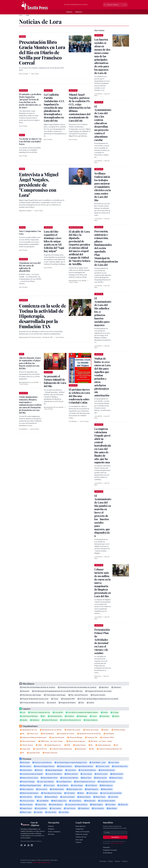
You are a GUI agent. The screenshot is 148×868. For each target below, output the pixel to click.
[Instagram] (28, 845)
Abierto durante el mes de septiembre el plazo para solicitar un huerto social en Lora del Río (30, 363)
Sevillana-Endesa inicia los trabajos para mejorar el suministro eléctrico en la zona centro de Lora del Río (103, 187)
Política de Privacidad (82, 832)
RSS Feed (51, 834)
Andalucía (79, 12)
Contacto (78, 842)
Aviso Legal (79, 840)
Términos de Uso (81, 837)
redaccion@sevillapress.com (41, 862)
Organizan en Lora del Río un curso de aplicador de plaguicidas (30, 267)
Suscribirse (115, 837)
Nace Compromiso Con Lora (30, 232)
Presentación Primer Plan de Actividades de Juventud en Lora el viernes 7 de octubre (102, 641)
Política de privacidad (117, 843)
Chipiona (69, 12)
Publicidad (106, 847)
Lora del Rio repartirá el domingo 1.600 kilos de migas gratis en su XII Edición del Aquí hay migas (54, 241)
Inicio (21, 15)
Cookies (110, 861)
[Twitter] (25, 845)
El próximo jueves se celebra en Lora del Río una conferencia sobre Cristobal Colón (79, 396)
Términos (117, 861)
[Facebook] (21, 845)
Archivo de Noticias (54, 832)
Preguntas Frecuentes (110, 850)
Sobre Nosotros (81, 826)
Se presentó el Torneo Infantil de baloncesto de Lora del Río (55, 381)
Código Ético (80, 829)
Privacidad (103, 861)
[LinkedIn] (32, 845)
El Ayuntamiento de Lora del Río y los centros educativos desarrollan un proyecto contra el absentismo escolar (103, 123)
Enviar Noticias (108, 853)
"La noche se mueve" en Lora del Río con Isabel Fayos (30, 141)
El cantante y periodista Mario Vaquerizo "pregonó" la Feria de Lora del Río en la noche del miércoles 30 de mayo (30, 101)
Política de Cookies (82, 834)
